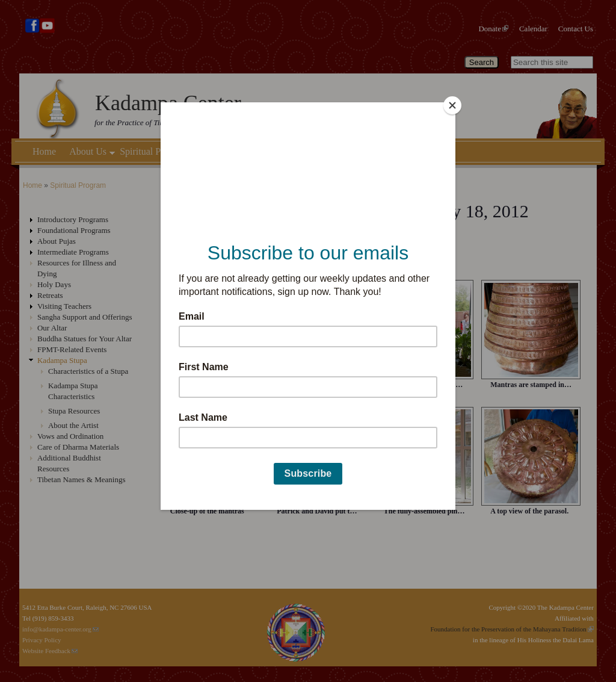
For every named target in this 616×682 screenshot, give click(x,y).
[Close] (452, 105)
